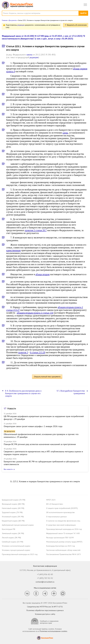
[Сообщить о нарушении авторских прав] (45, 621)
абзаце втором (43, 274)
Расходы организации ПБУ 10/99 (60, 538)
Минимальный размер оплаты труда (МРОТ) (64, 542)
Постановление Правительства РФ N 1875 (64, 554)
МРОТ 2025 (51, 500)
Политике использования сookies (53, 631)
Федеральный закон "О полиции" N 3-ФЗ (63, 533)
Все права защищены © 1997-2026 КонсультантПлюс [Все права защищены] (45, 603)
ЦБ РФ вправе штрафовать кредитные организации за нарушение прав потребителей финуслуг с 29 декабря (44, 418)
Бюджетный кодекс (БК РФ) (13, 521)
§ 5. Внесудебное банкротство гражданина (71, 392)
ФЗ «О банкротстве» (55, 504)
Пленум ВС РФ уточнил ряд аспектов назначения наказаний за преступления (40, 444)
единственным (13, 250)
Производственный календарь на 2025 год (20, 554)
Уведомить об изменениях (77, 25)
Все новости (8, 469)
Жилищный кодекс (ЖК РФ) (13, 504)
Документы (13, 20)
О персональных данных (56, 517)
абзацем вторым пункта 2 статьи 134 (35, 313)
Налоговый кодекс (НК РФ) (13, 508)
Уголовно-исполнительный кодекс (16, 546)
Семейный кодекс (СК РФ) (12, 542)
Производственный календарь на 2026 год (64, 529)
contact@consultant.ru (45, 582)
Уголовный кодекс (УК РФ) (13, 517)
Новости (12, 408)
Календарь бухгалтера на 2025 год (61, 546)
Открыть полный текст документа (47, 377)
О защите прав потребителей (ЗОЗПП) (62, 508)
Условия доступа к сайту (45, 614)
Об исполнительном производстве (60, 512)
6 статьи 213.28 (37, 352)
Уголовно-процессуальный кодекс (16, 550)
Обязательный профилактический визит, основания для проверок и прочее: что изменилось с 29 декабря (41, 436)
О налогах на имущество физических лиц (63, 521)
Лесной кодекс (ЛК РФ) (11, 538)
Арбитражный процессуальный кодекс (18, 525)
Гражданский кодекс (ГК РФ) (14, 500)
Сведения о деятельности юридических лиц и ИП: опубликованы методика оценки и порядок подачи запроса (43, 453)
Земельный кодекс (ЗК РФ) (13, 533)
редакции (21, 25)
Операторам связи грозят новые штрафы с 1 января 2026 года (33, 426)
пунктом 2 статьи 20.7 (36, 230)
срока (65, 133)
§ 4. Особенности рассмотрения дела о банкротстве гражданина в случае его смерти (23, 393)
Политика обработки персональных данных (45, 610)
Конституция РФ (8, 529)
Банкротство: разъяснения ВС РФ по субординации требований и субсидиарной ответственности (41, 463)
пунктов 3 (23, 352)
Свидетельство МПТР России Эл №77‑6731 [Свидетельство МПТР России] (45, 607)
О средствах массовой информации (61, 525)
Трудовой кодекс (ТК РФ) (12, 512)
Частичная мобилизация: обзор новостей (63, 550)
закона (29, 55)
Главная (5, 20)
